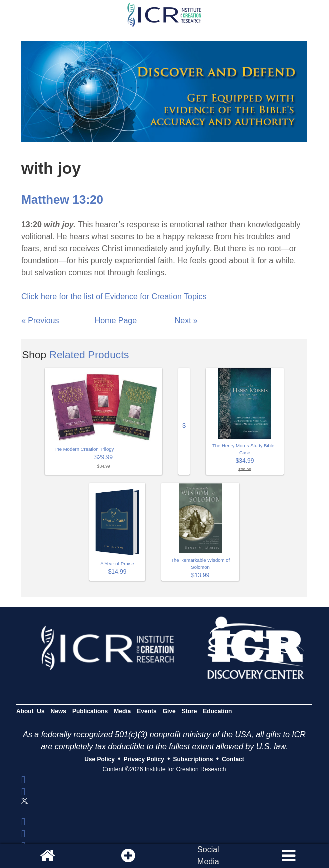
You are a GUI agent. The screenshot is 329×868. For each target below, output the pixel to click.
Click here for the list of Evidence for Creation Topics (114, 297)
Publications (90, 711)
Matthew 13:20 (62, 199)
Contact (233, 759)
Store (190, 711)
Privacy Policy (144, 759)
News (59, 711)
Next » (186, 321)
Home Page (116, 321)
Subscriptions (193, 759)
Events (147, 711)
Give (169, 711)
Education (217, 711)
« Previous (40, 321)
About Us (31, 711)
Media (122, 711)
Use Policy (100, 759)
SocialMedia (208, 856)
